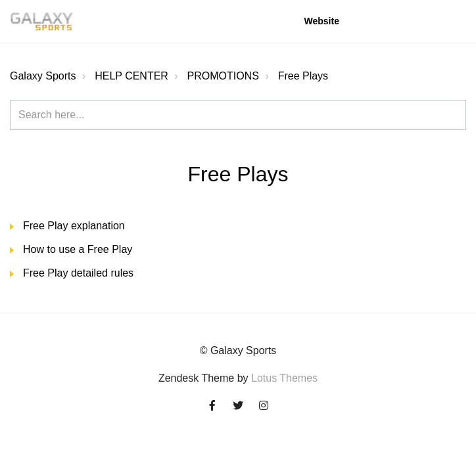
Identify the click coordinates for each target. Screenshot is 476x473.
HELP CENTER (131, 76)
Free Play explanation (74, 226)
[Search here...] (238, 115)
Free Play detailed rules (78, 273)
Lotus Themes (284, 378)
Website (322, 21)
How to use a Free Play (78, 249)
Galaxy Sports (43, 76)
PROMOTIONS (223, 76)
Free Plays (303, 76)
